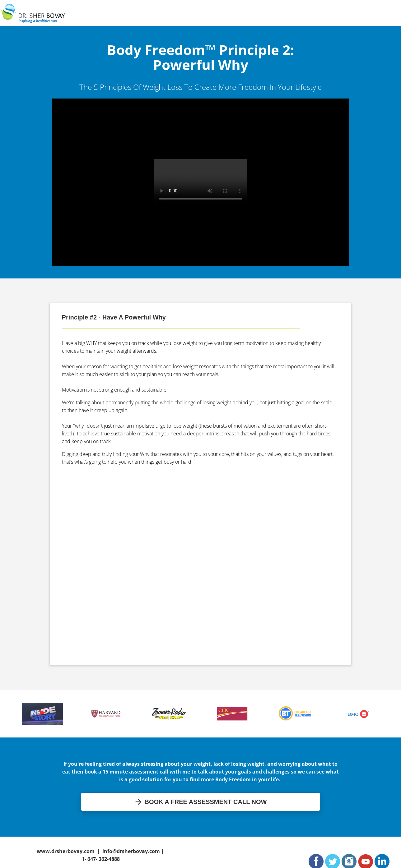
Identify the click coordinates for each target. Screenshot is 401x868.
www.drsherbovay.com (66, 851)
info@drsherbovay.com (131, 851)
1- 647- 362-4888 (101, 859)
